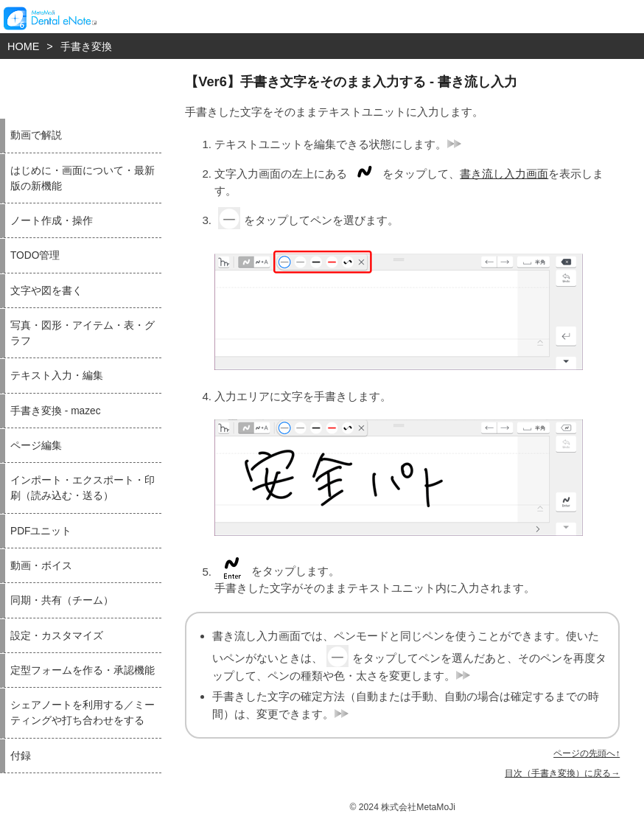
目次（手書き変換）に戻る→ (562, 773)
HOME (23, 46)
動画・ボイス (41, 566)
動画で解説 (36, 135)
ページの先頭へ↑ (587, 753)
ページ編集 (36, 446)
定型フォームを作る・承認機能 (83, 670)
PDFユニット (41, 531)
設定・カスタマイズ (57, 636)
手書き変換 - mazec (56, 411)
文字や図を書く (46, 291)
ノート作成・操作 (52, 221)
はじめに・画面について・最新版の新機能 (83, 178)
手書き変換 (86, 46)
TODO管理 (35, 255)
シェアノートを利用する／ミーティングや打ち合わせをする (83, 713)
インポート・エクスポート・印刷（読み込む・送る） (83, 488)
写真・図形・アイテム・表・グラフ (83, 333)
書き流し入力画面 (504, 174)
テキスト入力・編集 (57, 376)
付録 (21, 756)
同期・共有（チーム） (62, 600)
